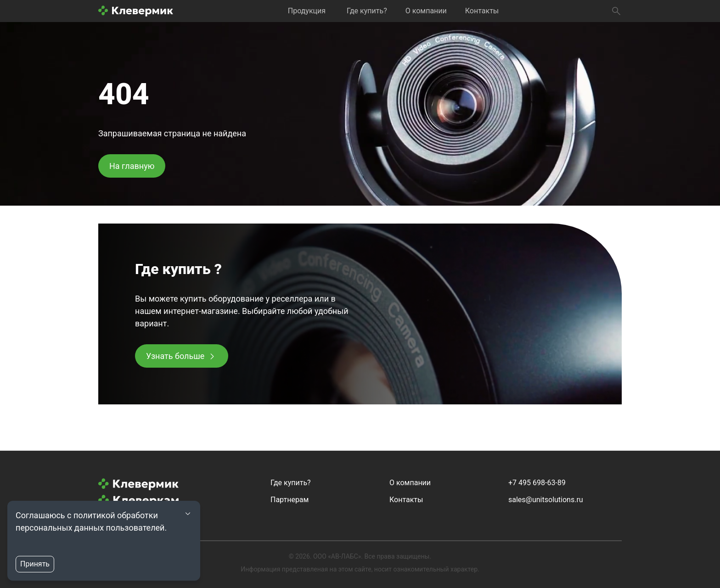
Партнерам (290, 500)
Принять (35, 564)
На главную (132, 166)
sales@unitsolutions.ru (546, 500)
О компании (426, 11)
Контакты (482, 11)
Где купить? (367, 11)
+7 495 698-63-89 (537, 483)
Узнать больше (175, 356)
